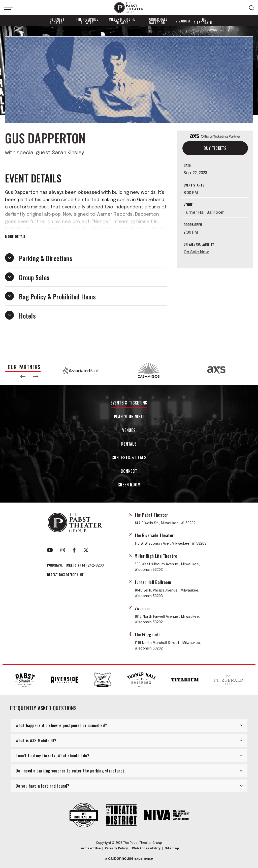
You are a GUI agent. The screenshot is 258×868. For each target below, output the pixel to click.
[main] (129, 191)
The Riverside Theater (87, 21)
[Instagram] (63, 550)
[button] (23, 377)
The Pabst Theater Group (129, 8)
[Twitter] (86, 550)
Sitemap (172, 849)
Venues (129, 431)
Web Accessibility (146, 849)
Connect (129, 471)
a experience (129, 858)
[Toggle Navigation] (8, 8)
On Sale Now (196, 252)
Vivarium (183, 21)
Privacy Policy (116, 849)
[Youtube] (50, 550)
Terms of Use (90, 849)
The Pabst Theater (56, 21)
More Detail (15, 236)
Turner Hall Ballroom (157, 21)
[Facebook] (74, 550)
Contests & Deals (129, 458)
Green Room (129, 485)
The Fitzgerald (203, 21)
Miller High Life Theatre (122, 21)
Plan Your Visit (129, 417)
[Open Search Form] (251, 8)
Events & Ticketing (129, 403)
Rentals (129, 444)
